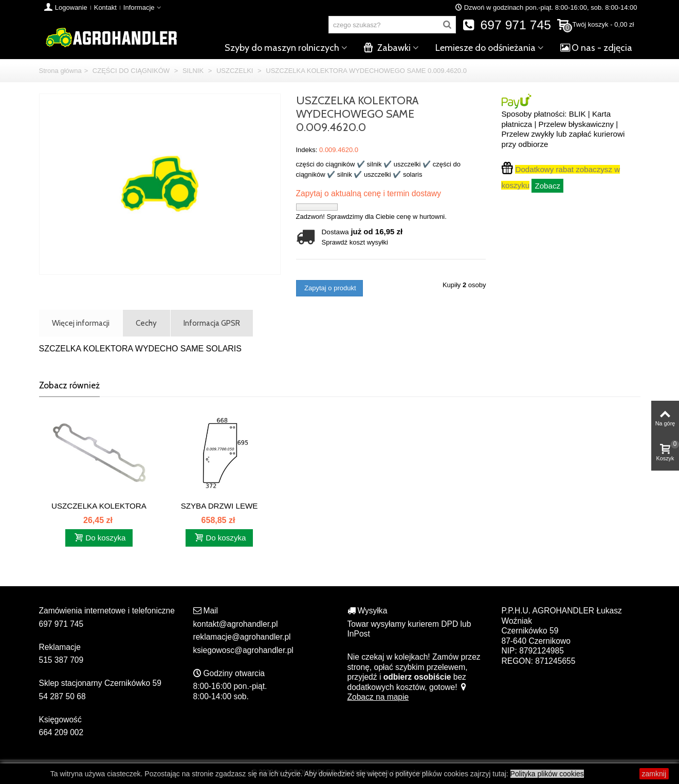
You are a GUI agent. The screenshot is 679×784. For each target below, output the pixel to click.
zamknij (654, 774)
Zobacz (547, 186)
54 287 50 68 (62, 696)
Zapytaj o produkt (329, 288)
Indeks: (307, 150)
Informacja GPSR (212, 323)
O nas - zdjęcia (596, 48)
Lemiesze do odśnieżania (485, 48)
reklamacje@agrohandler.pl (242, 637)
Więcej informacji (81, 323)
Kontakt (105, 7)
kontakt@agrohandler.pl (236, 624)
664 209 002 (61, 732)
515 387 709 (61, 660)
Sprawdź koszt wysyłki (355, 242)
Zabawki (387, 48)
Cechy (146, 323)
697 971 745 (507, 25)
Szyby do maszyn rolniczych (282, 48)
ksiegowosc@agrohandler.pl (243, 650)
